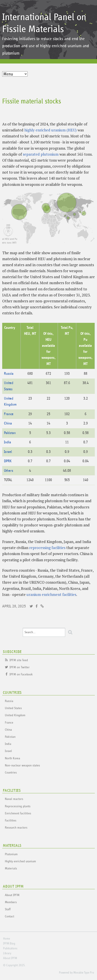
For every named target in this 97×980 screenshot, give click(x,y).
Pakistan (10, 433)
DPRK (8, 461)
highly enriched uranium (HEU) (50, 130)
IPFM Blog (9, 944)
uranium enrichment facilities (51, 594)
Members (11, 902)
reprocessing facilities (47, 548)
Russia (9, 374)
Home (7, 939)
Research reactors (16, 828)
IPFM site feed (19, 660)
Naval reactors (14, 799)
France (9, 414)
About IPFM (12, 895)
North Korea (12, 758)
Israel (8, 452)
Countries (11, 773)
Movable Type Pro (84, 973)
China (8, 424)
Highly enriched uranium (20, 861)
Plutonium (11, 854)
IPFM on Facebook (21, 674)
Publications (10, 948)
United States (13, 708)
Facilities (11, 820)
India (8, 442)
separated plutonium (41, 154)
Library (7, 953)
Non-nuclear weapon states (22, 765)
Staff (8, 909)
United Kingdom (15, 715)
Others (9, 471)
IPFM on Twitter (20, 667)
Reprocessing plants (18, 806)
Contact (10, 916)
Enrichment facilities (18, 813)
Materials (11, 868)
